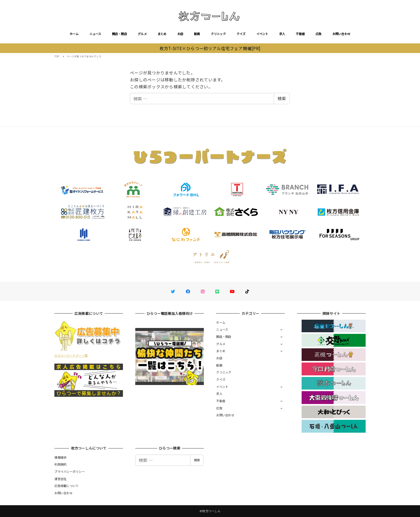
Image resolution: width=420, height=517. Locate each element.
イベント (262, 34)
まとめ (162, 34)
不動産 (300, 34)
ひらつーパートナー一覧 (71, 355)
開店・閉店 (119, 34)
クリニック (218, 34)
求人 (282, 34)
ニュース (95, 34)
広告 (319, 34)
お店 (180, 34)
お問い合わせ (342, 34)
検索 (282, 98)
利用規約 (60, 464)
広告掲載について (66, 486)
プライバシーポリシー (70, 471)
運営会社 (60, 479)
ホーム (74, 34)
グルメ (142, 34)
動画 (197, 34)
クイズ (241, 34)
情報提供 (60, 457)
